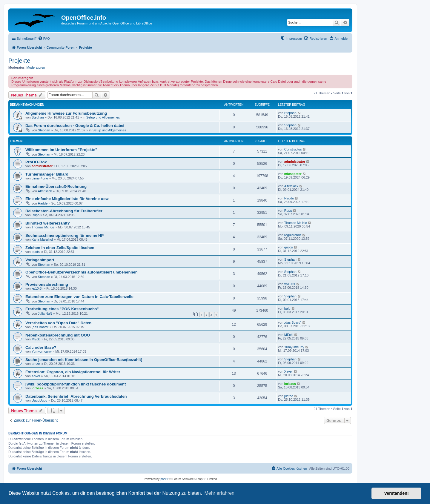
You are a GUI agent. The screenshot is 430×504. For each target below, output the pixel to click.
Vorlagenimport (40, 260)
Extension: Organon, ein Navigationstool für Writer (73, 372)
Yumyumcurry (42, 351)
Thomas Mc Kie (43, 227)
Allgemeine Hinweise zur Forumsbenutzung (66, 113)
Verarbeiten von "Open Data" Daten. (59, 323)
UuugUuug (40, 400)
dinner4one (40, 178)
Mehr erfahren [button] (219, 493)
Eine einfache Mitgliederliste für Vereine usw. (67, 199)
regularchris (293, 235)
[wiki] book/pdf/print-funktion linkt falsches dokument (76, 384)
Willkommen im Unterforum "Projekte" (61, 150)
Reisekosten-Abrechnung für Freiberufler (64, 211)
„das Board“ (40, 327)
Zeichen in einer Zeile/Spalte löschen (60, 248)
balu (287, 308)
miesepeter (293, 174)
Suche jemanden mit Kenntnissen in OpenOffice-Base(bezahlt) (84, 360)
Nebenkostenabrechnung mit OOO (58, 335)
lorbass (37, 388)
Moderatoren (36, 67)
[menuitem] (44, 39)
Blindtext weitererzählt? (48, 223)
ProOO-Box (36, 162)
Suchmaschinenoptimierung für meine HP (64, 235)
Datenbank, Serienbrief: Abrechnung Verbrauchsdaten (76, 396)
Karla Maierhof (42, 239)
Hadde (43, 203)
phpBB (165, 479)
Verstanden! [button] (397, 493)
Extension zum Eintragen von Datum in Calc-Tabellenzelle (79, 297)
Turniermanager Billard (47, 174)
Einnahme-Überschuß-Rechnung (56, 186)
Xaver (36, 376)
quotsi (36, 252)
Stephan (38, 117)
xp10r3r (37, 288)
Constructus (293, 149)
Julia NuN (45, 314)
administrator (42, 166)
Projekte (19, 61)
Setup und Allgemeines (103, 117)
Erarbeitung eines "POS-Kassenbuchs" (62, 309)
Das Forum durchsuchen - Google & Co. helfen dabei (75, 126)
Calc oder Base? (41, 347)
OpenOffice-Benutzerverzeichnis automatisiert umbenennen (82, 272)
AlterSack (45, 191)
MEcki (36, 339)
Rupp (36, 215)
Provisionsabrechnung (47, 284)
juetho (289, 396)
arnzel (36, 364)
